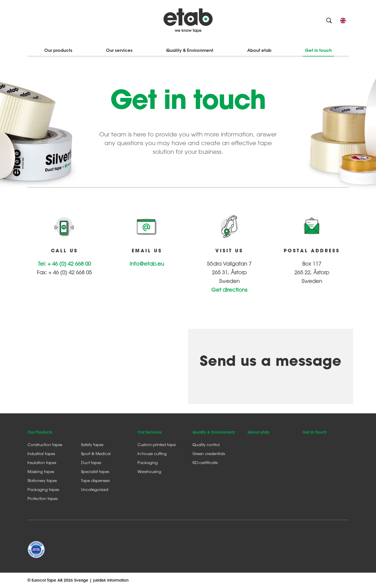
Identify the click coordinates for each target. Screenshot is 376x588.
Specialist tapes (95, 471)
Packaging (148, 462)
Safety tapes (92, 444)
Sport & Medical (96, 453)
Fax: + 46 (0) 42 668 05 (64, 272)
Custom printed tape (157, 444)
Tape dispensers (95, 480)
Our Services (150, 432)
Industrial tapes (41, 453)
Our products (58, 50)
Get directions (229, 290)
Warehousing (149, 471)
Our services (119, 50)
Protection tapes (43, 498)
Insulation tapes (42, 462)
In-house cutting (152, 453)
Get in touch (318, 50)
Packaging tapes (43, 489)
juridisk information (111, 580)
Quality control (206, 444)
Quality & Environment (190, 50)
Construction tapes (45, 444)
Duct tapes (91, 462)
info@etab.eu (147, 264)
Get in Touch (314, 432)
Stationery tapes (42, 480)
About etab (259, 50)
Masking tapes (41, 471)
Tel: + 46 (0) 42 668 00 (64, 264)
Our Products (40, 432)
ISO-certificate (205, 462)
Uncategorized (95, 489)
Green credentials (209, 453)
